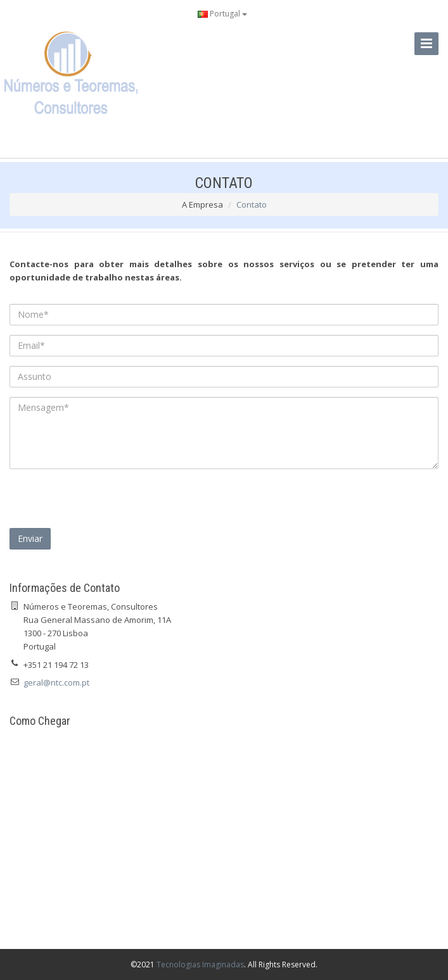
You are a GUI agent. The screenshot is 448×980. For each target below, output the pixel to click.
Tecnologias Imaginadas (200, 964)
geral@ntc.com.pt (56, 682)
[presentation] (106, 503)
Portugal (222, 14)
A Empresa (202, 204)
